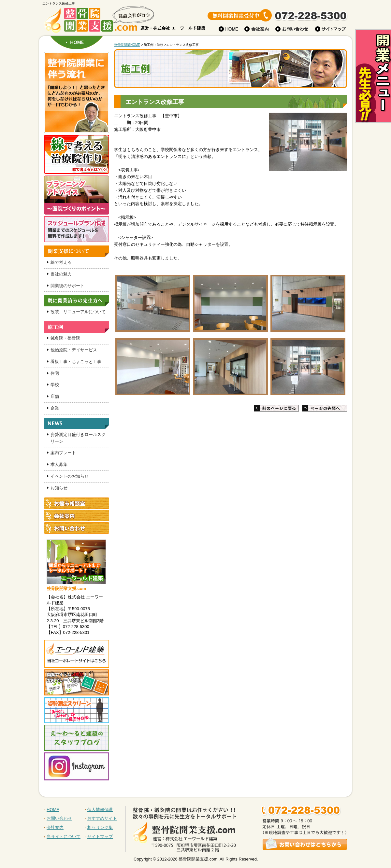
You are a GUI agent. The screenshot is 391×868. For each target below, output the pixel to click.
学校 (55, 385)
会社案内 (55, 827)
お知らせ (59, 488)
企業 (55, 408)
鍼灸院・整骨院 (65, 338)
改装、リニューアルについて (78, 312)
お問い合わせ (59, 818)
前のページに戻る (276, 408)
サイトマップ (100, 837)
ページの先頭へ (325, 408)
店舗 (55, 396)
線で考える (61, 262)
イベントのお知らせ (70, 476)
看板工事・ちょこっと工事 (76, 362)
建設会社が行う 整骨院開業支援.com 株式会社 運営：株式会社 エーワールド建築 (98, 21)
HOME (77, 42)
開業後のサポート (67, 286)
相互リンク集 (100, 827)
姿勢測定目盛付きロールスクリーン (78, 438)
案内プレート (63, 453)
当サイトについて (64, 837)
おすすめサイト (102, 818)
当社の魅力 (61, 274)
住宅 (55, 373)
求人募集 (59, 464)
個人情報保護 (100, 810)
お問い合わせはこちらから (242, 825)
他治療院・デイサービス (74, 350)
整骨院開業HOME (127, 45)
